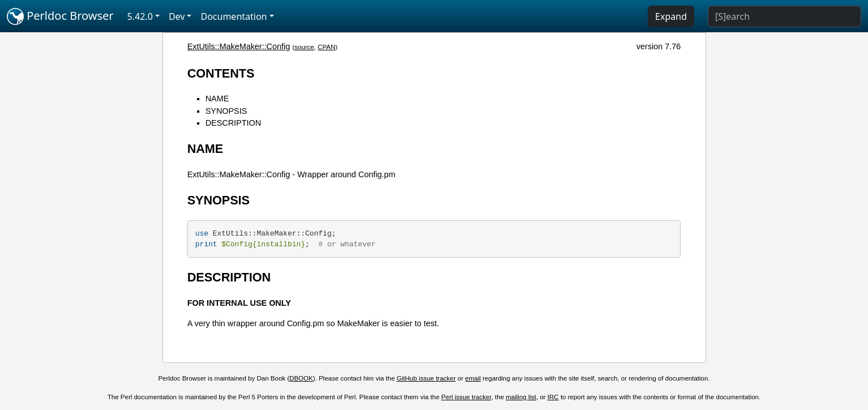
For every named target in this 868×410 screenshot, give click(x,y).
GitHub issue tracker (426, 378)
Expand (671, 16)
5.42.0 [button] (140, 16)
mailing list (521, 397)
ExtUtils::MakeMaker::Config (239, 46)
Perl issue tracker (466, 397)
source (304, 47)
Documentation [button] (234, 16)
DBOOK (301, 378)
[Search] (784, 16)
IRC (553, 397)
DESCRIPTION (233, 123)
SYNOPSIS (226, 111)
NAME (217, 99)
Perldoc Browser (60, 16)
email (473, 378)
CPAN (326, 47)
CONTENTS (221, 73)
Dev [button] (177, 16)
